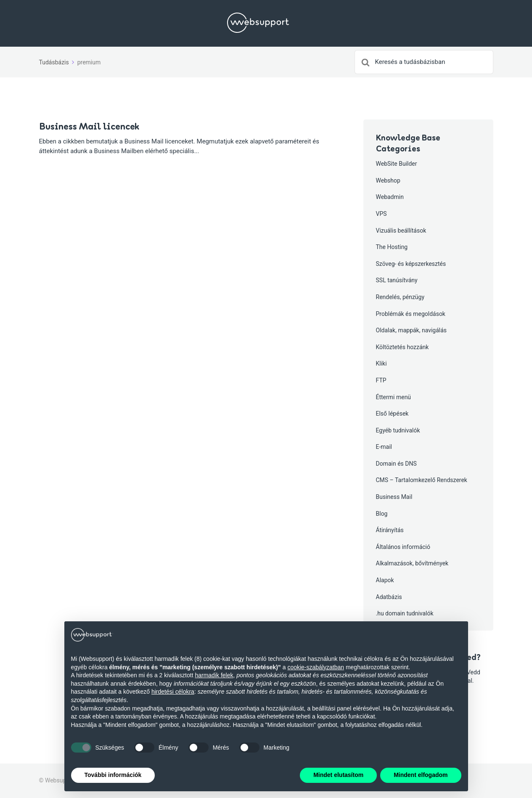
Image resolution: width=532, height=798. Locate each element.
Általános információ (403, 547)
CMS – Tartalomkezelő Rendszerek (422, 480)
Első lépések (392, 414)
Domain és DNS (396, 464)
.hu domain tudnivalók (405, 613)
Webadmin (390, 197)
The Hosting (392, 247)
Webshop (388, 180)
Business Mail (394, 497)
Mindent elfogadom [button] (421, 775)
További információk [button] (113, 775)
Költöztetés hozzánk (402, 347)
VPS (381, 214)
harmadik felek (214, 675)
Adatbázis (389, 597)
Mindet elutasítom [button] (338, 775)
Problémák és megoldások (411, 314)
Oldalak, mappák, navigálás (412, 330)
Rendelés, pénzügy (400, 297)
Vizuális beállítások (401, 231)
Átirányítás (390, 530)
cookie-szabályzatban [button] (316, 667)
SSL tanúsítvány (397, 280)
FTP (381, 380)
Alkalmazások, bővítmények (412, 563)
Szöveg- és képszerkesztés (411, 264)
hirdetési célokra (173, 692)
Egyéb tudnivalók (398, 430)
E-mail (384, 447)
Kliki (381, 363)
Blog (382, 514)
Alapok (385, 580)
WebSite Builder (397, 164)
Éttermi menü (394, 397)
